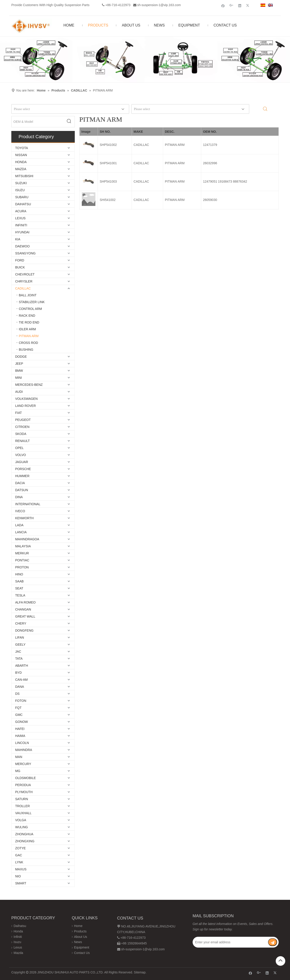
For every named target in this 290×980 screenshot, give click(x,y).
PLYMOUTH (24, 792)
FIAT (18, 413)
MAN (19, 757)
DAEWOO (22, 246)
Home (78, 926)
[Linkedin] (240, 6)
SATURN (22, 799)
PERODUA (23, 785)
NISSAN (21, 155)
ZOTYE (21, 848)
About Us (81, 937)
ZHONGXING (25, 841)
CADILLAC (23, 288)
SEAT (19, 588)
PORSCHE (23, 469)
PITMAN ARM (29, 336)
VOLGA (21, 820)
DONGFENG (24, 630)
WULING (22, 827)
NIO (18, 876)
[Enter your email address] (230, 942)
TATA (19, 659)
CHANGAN (23, 609)
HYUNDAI (22, 232)
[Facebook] (223, 6)
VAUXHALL (23, 813)
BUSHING (26, 350)
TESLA (20, 595)
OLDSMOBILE (25, 778)
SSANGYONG (25, 253)
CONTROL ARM (30, 309)
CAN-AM (21, 680)
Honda (18, 931)
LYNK (19, 862)
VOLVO (21, 455)
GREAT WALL (25, 616)
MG (18, 771)
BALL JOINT (28, 295)
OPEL (19, 448)
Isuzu (17, 942)
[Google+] (231, 6)
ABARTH (22, 666)
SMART (21, 883)
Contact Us (82, 953)
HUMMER (22, 476)
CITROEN (22, 427)
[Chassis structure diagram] (145, 59)
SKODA (21, 434)
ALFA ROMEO (25, 602)
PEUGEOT (23, 420)
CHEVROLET (25, 274)
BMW (19, 371)
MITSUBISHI (24, 176)
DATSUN (22, 490)
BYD (18, 673)
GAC (19, 855)
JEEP (19, 364)
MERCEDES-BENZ (29, 385)
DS (17, 694)
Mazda (18, 953)
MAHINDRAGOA (27, 539)
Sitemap (140, 972)
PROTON (22, 567)
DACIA (20, 483)
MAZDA (21, 169)
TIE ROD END (29, 322)
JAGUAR (22, 462)
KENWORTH (24, 518)
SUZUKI (21, 183)
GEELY (20, 644)
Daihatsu (20, 926)
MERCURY (23, 764)
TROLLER (23, 806)
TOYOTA (22, 148)
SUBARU (22, 197)
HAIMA (20, 736)
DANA (20, 687)
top (280, 961)
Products (80, 931)
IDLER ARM (27, 329)
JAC (18, 652)
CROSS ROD (28, 343)
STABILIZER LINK (32, 302)
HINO (19, 574)
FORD (20, 260)
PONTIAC (22, 560)
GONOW (22, 722)
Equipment (82, 947)
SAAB (19, 581)
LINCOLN (22, 743)
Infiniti (18, 937)
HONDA (21, 162)
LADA (19, 525)
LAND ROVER (25, 406)
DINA (19, 497)
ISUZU (20, 190)
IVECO (20, 511)
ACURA (21, 211)
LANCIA (21, 532)
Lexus (18, 947)
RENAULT (22, 441)
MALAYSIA (23, 546)
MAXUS (21, 869)
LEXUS (20, 218)
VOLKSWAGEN (26, 399)
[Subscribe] (273, 942)
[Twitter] (248, 6)
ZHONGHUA (24, 834)
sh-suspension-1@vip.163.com (159, 5)
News (78, 942)
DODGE (21, 357)
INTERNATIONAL (28, 504)
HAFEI (20, 729)
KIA (18, 239)
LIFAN (20, 637)
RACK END (27, 316)
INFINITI (21, 225)
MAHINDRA (24, 750)
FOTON (21, 701)
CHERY (21, 623)
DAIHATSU (23, 204)
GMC (19, 715)
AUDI (19, 392)
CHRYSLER (24, 281)
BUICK (20, 267)
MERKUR (22, 553)
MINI (19, 378)
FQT (18, 708)
